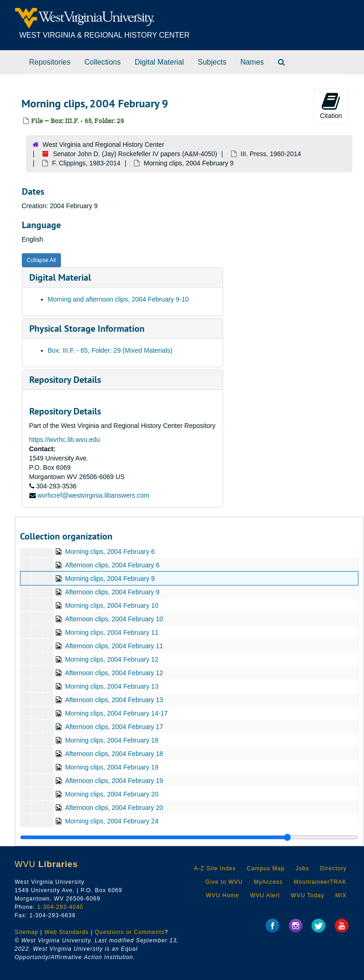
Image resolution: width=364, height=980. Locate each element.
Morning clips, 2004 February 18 (111, 740)
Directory (333, 868)
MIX (341, 895)
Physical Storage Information (87, 329)
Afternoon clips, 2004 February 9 (112, 592)
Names (252, 62)
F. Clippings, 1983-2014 (86, 163)
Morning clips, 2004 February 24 (111, 821)
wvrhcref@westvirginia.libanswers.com (93, 495)
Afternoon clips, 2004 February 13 (114, 700)
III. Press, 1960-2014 (271, 154)
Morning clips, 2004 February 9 (109, 579)
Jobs (302, 868)
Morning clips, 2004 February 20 (111, 794)
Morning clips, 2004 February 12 (111, 659)
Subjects (212, 62)
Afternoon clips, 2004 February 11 (114, 646)
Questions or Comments (130, 932)
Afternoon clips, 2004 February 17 (114, 727)
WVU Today (308, 895)
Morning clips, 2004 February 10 (111, 605)
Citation (331, 105)
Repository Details (65, 380)
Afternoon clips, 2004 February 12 (114, 673)
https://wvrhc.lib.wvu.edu (65, 440)
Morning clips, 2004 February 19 (111, 767)
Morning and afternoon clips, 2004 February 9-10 (119, 299)
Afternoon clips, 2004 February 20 (114, 808)
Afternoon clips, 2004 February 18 (114, 754)
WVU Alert (265, 895)
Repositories (50, 62)
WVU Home (222, 895)
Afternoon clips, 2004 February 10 (114, 619)
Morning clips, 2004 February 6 (109, 552)
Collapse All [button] (42, 260)
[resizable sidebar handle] (189, 837)
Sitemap (27, 932)
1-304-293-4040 (60, 907)
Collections (102, 62)
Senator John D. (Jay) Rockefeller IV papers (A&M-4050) (135, 154)
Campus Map (266, 868)
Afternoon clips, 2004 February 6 (112, 565)
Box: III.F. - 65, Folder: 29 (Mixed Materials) (110, 350)
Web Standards (66, 932)
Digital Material (159, 62)
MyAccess (268, 882)
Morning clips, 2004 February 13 (111, 686)
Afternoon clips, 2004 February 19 (114, 781)
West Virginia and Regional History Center (104, 145)
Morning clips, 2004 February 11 (111, 632)
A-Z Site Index (215, 868)
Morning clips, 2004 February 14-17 (116, 713)
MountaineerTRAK (320, 882)
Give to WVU (224, 882)
